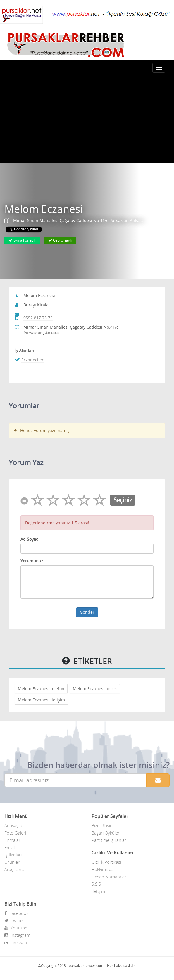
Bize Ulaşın (102, 825)
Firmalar (12, 840)
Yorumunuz (32, 561)
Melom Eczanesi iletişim (41, 700)
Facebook (16, 913)
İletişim (98, 891)
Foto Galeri (15, 833)
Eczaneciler (32, 360)
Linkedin (16, 942)
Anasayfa (13, 825)
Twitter (14, 920)
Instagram (17, 935)
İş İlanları (13, 855)
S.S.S (96, 884)
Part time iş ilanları (109, 840)
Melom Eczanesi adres (95, 689)
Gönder (87, 612)
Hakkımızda (103, 869)
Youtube (16, 928)
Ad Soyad (30, 539)
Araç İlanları (16, 869)
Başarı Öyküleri (106, 833)
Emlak (10, 847)
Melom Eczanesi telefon (41, 689)
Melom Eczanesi (44, 209)
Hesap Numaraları (109, 877)
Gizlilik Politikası (106, 862)
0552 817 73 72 (38, 318)
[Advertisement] (87, 119)
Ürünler (12, 862)
